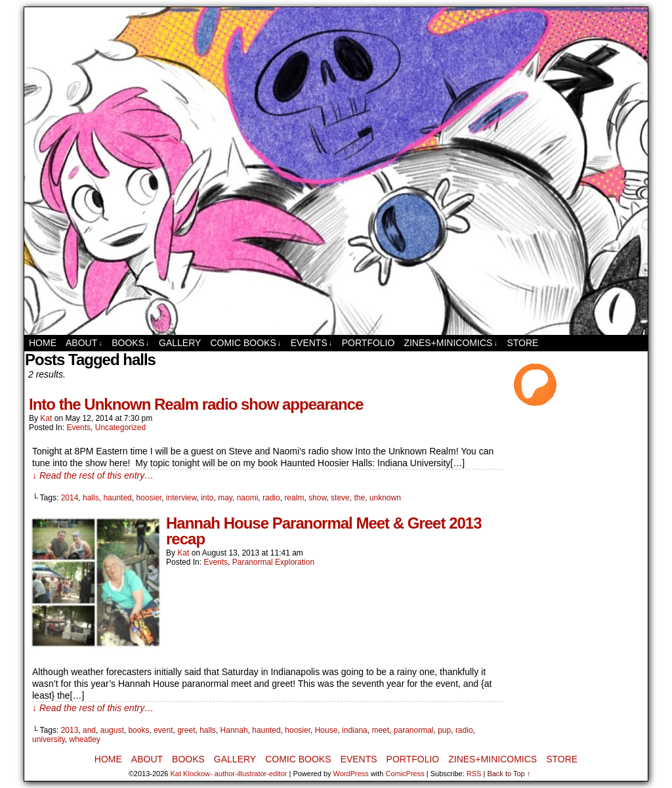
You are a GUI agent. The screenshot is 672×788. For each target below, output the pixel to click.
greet (186, 730)
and (89, 730)
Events (312, 343)
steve (340, 498)
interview (181, 498)
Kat (46, 418)
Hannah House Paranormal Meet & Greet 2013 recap (324, 531)
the (359, 498)
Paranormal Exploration (273, 562)
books (138, 730)
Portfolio (368, 343)
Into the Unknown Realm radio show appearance (196, 404)
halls (91, 498)
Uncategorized (120, 427)
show (317, 498)
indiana (355, 730)
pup (444, 730)
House (326, 730)
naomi (248, 498)
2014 (70, 498)
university (49, 739)
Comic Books (245, 343)
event (163, 730)
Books (130, 343)
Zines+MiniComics (450, 343)
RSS (474, 774)
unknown (385, 498)
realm (294, 498)
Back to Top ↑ (509, 774)
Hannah (234, 730)
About (84, 343)
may (225, 498)
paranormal (414, 730)
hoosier (149, 498)
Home (43, 343)
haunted (117, 498)
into (207, 498)
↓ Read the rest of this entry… (93, 475)
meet (380, 730)
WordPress (351, 774)
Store (522, 343)
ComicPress (405, 774)
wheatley (84, 739)
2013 (70, 730)
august (112, 730)
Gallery (180, 343)
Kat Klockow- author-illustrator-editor (229, 774)
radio (271, 498)
